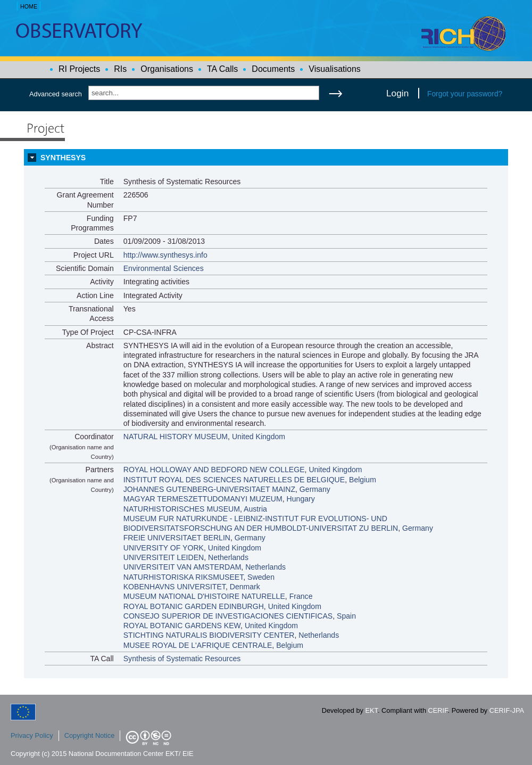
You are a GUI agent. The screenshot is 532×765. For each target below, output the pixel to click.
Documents (273, 69)
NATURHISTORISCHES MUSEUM (182, 509)
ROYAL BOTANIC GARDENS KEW (182, 626)
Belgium (363, 480)
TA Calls (222, 69)
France (301, 596)
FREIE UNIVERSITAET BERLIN (177, 538)
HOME (29, 6)
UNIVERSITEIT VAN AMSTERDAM (182, 567)
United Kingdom (259, 437)
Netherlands (228, 557)
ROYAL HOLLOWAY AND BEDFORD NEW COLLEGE (214, 470)
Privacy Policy (32, 735)
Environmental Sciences (164, 268)
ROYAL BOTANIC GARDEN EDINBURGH (194, 606)
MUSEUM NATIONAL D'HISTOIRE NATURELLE (204, 596)
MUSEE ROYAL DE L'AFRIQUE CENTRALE (198, 645)
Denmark (245, 587)
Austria (255, 509)
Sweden (261, 577)
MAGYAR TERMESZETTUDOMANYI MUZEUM (203, 499)
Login (397, 93)
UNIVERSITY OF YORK (164, 548)
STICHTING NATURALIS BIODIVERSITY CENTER (209, 635)
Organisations (167, 69)
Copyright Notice (90, 735)
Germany (315, 489)
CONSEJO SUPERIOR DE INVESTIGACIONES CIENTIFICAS (228, 616)
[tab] (266, 158)
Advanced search (56, 94)
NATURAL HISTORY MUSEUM (176, 437)
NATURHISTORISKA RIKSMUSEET (184, 577)
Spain (346, 616)
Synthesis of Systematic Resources (182, 659)
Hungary (301, 499)
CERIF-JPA (507, 710)
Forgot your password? (465, 94)
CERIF (438, 710)
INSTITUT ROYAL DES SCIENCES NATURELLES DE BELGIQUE (234, 480)
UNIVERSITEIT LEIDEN (164, 557)
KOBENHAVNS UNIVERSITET (174, 587)
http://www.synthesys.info (165, 255)
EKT (372, 710)
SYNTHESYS (63, 158)
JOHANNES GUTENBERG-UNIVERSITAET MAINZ (209, 489)
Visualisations (335, 69)
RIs (120, 69)
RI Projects (79, 69)
